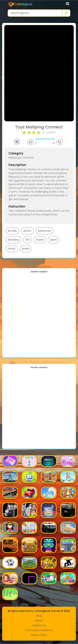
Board (25, 249)
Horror (12, 249)
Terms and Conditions (39, 630)
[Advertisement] (39, 313)
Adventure (44, 231)
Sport (54, 240)
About (39, 621)
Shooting (13, 240)
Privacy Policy (39, 635)
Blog (39, 616)
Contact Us (39, 625)
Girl (27, 240)
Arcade (12, 231)
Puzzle (40, 240)
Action (27, 231)
